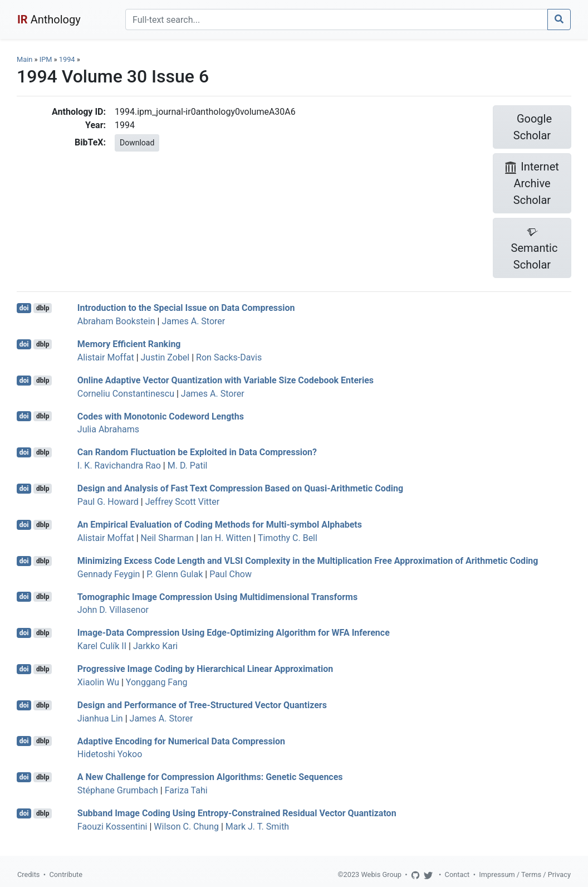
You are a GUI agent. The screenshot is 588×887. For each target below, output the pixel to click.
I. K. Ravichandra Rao (119, 466)
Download (137, 143)
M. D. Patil (188, 466)
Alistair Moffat (106, 357)
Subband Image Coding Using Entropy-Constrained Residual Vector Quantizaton (237, 813)
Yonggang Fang (157, 682)
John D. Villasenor (113, 610)
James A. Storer (193, 321)
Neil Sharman (168, 538)
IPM (46, 59)
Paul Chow (231, 574)
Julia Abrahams (108, 429)
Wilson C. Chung (186, 827)
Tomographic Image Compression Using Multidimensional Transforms (217, 596)
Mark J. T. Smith (257, 827)
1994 (67, 59)
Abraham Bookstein (116, 321)
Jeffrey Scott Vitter (183, 502)
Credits (28, 874)
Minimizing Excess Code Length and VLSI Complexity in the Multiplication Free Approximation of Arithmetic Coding (308, 561)
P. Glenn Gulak (175, 574)
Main (24, 59)
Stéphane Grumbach (118, 790)
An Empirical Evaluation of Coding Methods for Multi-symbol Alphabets (220, 525)
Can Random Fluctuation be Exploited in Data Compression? (197, 452)
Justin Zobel (165, 357)
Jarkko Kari (155, 646)
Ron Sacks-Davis (229, 357)
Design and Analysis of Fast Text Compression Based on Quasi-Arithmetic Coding (240, 488)
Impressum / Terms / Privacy (525, 874)
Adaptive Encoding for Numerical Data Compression (181, 741)
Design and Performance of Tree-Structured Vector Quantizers (202, 705)
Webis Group (381, 874)
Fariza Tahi (186, 790)
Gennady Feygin (109, 574)
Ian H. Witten (226, 538)
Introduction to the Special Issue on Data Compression (186, 308)
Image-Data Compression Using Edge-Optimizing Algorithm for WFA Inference (234, 633)
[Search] (337, 20)
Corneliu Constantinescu (126, 394)
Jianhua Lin (100, 718)
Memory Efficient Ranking (129, 344)
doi (24, 308)
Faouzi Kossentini (112, 827)
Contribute (66, 874)
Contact (457, 874)
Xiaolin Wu (98, 682)
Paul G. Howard (108, 502)
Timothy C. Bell (288, 538)
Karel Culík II (102, 646)
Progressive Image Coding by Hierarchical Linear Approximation (205, 669)
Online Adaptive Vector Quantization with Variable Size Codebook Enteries (226, 380)
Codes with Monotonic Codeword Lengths (161, 416)
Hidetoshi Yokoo (110, 754)
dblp (43, 308)
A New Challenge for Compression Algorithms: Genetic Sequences (210, 777)
